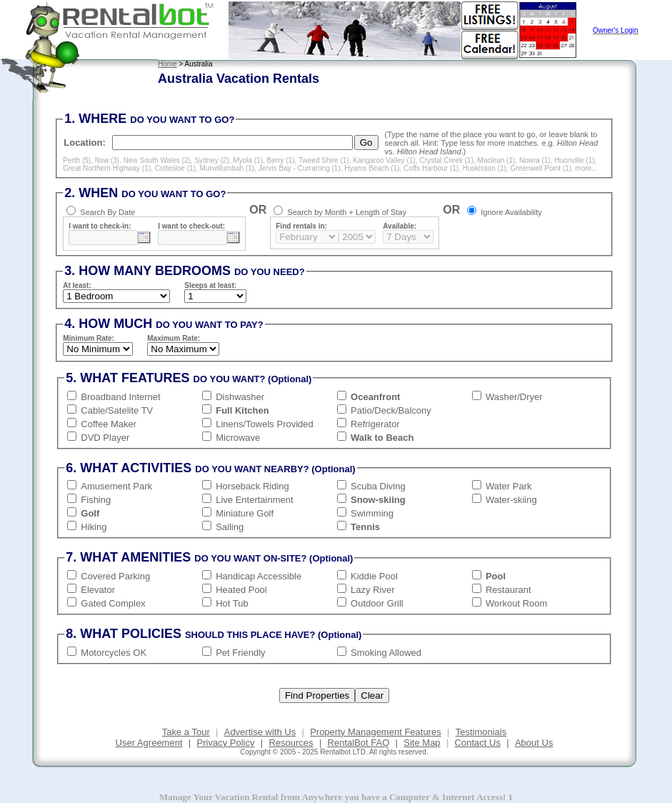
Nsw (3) (107, 160)
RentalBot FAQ (359, 743)
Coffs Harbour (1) (431, 168)
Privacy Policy (226, 743)
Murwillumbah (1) (227, 168)
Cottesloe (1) (175, 168)
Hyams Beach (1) (372, 168)
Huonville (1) (574, 160)
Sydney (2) (211, 160)
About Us (534, 743)
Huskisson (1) (485, 168)
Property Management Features (376, 732)
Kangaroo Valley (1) (384, 160)
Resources (291, 743)
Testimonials (481, 732)
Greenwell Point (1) (541, 168)
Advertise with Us (260, 732)
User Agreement (149, 743)
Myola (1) (248, 160)
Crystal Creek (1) (446, 160)
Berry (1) (281, 160)
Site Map (422, 743)
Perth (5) (77, 160)
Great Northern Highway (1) (107, 168)
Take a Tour (186, 732)
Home (167, 64)
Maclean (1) (497, 160)
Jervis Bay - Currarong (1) (300, 168)
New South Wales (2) (157, 160)
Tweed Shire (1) (324, 160)
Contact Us (478, 743)
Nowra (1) (535, 160)
